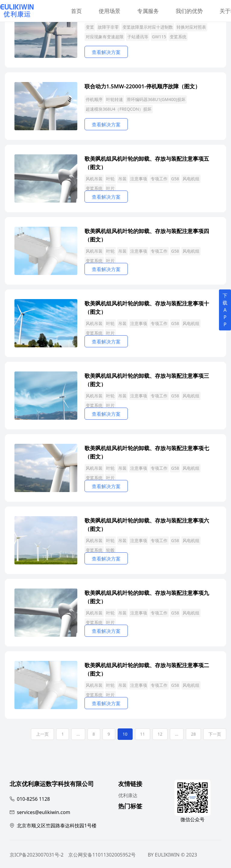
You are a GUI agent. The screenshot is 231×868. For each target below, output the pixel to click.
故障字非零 (108, 27)
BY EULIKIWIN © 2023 (172, 855)
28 (193, 734)
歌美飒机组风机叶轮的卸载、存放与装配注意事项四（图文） (147, 235)
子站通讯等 (138, 37)
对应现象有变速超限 (105, 37)
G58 (175, 179)
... (78, 734)
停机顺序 (94, 99)
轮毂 (110, 550)
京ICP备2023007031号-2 (37, 855)
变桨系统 (178, 37)
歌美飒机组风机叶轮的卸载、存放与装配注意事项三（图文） (147, 379)
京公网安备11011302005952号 (102, 855)
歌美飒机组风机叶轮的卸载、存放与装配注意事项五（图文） (147, 162)
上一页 (42, 734)
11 (143, 734)
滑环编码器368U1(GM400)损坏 (156, 99)
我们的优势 (189, 11)
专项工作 (159, 179)
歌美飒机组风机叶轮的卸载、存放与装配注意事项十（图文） (147, 307)
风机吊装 (94, 179)
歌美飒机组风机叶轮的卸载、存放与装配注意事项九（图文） (147, 597)
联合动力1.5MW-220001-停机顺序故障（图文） (142, 86)
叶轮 (110, 179)
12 (160, 734)
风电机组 (191, 179)
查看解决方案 (106, 52)
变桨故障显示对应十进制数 (148, 27)
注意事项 (139, 179)
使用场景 (109, 11)
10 (125, 734)
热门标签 (130, 807)
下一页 (215, 734)
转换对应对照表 (191, 27)
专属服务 (148, 11)
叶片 (110, 188)
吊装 (122, 179)
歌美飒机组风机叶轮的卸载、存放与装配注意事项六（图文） (147, 524)
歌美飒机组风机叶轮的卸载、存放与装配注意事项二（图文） (147, 669)
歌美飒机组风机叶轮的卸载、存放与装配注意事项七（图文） (147, 452)
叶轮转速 (115, 99)
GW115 (159, 37)
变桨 (90, 27)
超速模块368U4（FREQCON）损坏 (119, 109)
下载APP (225, 310)
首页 (76, 11)
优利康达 (128, 795)
